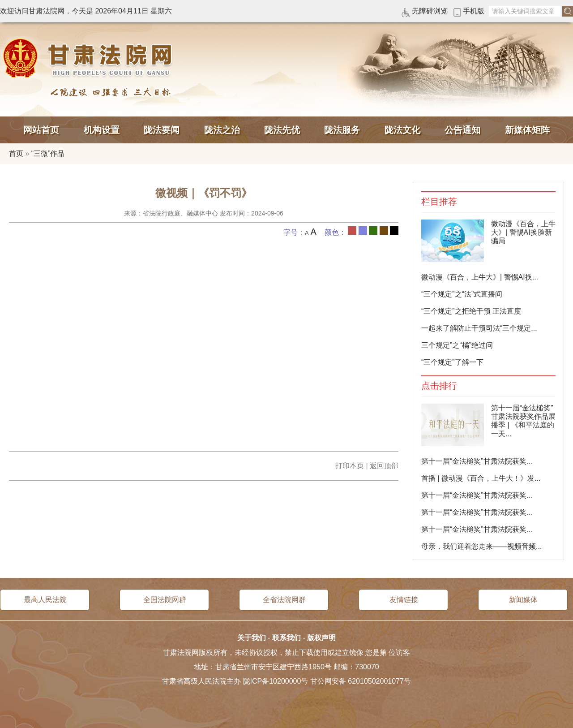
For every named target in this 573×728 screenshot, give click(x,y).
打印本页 (350, 466)
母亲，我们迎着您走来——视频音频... (481, 546)
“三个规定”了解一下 (452, 362)
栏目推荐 (439, 202)
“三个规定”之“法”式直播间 (462, 294)
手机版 (474, 11)
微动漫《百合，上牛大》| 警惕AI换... (480, 277)
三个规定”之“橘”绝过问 (457, 345)
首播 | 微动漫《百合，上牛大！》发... (481, 478)
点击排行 (439, 386)
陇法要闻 (162, 130)
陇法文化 (402, 130)
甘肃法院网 (90, 58)
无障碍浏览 (430, 11)
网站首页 (41, 130)
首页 (16, 153)
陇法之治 (222, 130)
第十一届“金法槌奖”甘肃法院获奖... (477, 461)
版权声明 (321, 638)
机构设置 (102, 130)
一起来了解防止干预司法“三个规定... (479, 328)
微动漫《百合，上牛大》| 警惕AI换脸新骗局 (523, 232)
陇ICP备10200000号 (276, 681)
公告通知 (462, 130)
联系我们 (286, 638)
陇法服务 (342, 130)
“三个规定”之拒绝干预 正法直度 (471, 311)
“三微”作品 (48, 153)
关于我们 (252, 638)
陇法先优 (282, 130)
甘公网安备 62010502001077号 (361, 681)
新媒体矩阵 (527, 130)
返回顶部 (384, 466)
